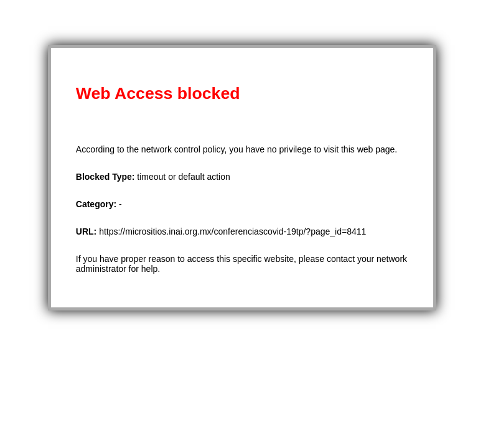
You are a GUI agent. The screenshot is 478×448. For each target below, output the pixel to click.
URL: (87, 231)
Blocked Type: (107, 177)
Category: (97, 204)
